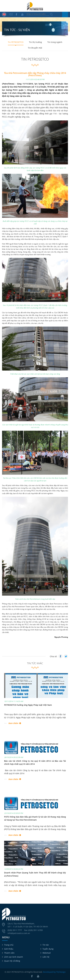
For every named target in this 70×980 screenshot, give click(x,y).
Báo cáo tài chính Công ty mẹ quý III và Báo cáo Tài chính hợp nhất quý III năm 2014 (35, 772)
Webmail (47, 953)
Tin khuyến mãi (35, 48)
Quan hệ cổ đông (12, 961)
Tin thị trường (35, 42)
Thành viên (9, 953)
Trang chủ (9, 945)
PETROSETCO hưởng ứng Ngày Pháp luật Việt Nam (28, 705)
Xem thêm (13, 723)
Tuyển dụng (48, 949)
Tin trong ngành (55, 42)
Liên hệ (46, 957)
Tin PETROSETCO (16, 42)
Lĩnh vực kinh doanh (14, 957)
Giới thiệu (9, 949)
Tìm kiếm (51, 14)
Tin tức (46, 945)
